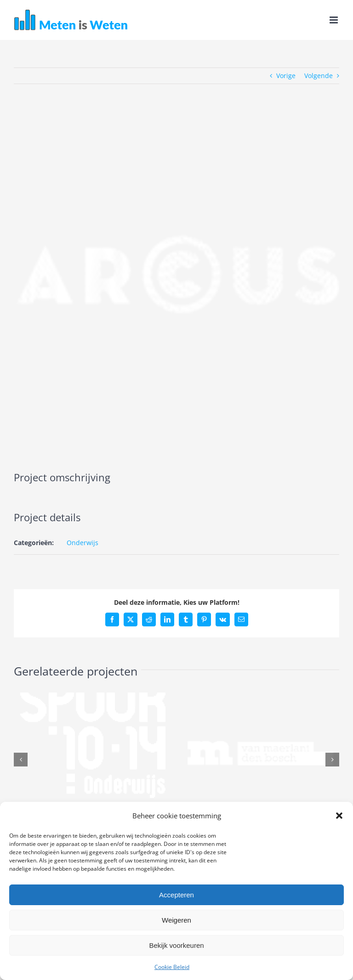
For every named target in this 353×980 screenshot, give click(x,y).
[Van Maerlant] (260, 697)
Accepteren (176, 895)
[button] (339, 816)
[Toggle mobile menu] (334, 20)
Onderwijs (83, 543)
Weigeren (176, 920)
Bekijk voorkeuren (176, 945)
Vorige (286, 76)
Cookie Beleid (172, 967)
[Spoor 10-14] (93, 697)
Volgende (319, 76)
